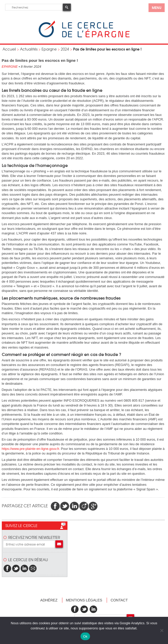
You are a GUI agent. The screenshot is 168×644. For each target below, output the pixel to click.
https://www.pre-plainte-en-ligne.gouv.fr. (31, 449)
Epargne (49, 49)
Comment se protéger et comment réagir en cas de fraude (60, 354)
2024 (65, 49)
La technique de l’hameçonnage (35, 165)
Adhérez (49, 600)
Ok (85, 636)
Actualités (29, 49)
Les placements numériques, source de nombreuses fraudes (61, 298)
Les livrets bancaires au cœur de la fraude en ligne (52, 90)
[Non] (162, 630)
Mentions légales (84, 600)
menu (157, 7)
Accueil (9, 49)
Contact (119, 600)
